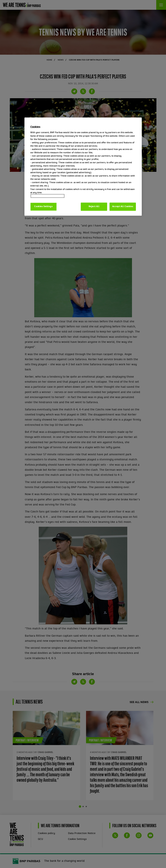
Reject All (94, 206)
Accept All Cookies (123, 206)
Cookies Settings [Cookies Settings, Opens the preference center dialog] (43, 206)
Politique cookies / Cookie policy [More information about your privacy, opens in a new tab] (48, 196)
